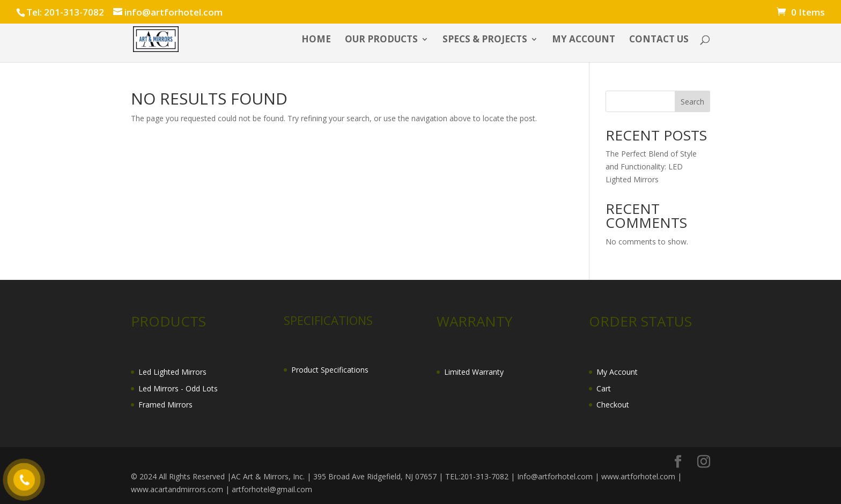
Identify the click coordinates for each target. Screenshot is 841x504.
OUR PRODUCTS (381, 40)
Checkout (613, 405)
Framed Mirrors (165, 405)
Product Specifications (330, 370)
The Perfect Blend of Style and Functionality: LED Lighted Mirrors (651, 166)
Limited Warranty (474, 372)
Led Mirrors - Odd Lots (178, 388)
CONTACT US (659, 40)
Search (692, 102)
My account (584, 40)
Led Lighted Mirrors (172, 372)
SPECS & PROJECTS (485, 40)
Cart (604, 388)
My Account (617, 372)
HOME (316, 40)
